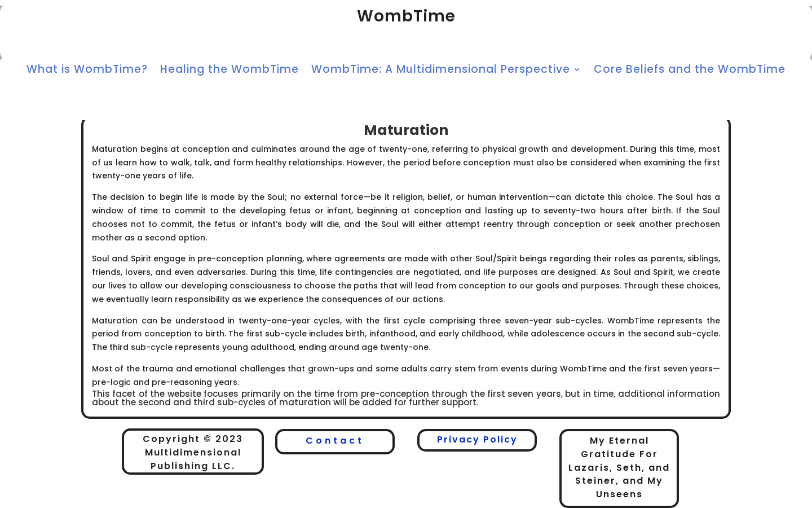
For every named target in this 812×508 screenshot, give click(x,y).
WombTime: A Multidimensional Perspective (441, 71)
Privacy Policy (477, 439)
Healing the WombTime (230, 71)
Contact (335, 441)
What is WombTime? (87, 71)
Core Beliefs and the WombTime (690, 71)
